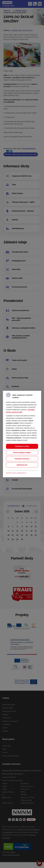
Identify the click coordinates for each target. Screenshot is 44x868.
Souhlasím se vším (22, 446)
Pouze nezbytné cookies (22, 453)
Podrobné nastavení (22, 459)
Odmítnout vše (22, 465)
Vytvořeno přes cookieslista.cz (16, 473)
